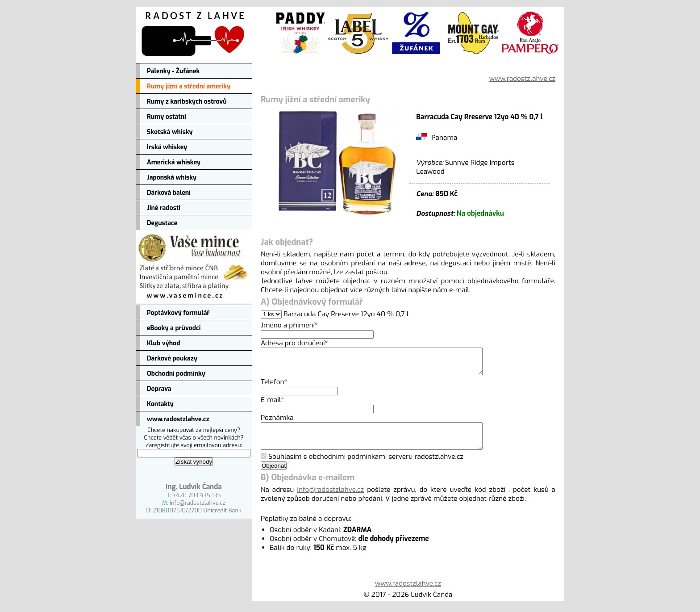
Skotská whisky (170, 132)
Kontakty (160, 404)
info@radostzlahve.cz (198, 503)
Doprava (159, 389)
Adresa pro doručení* (294, 343)
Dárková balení (169, 193)
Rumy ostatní (167, 117)
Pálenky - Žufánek (173, 71)
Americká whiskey (174, 162)
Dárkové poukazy (172, 358)
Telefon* (274, 387)
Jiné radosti (164, 208)
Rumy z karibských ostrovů (187, 102)
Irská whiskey (167, 147)
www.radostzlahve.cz (178, 419)
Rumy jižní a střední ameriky (189, 86)
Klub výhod (163, 343)
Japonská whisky (172, 178)
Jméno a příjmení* (289, 325)
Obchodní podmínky (176, 374)
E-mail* (272, 405)
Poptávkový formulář (178, 313)
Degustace (162, 223)
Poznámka (277, 423)
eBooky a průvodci (174, 328)
